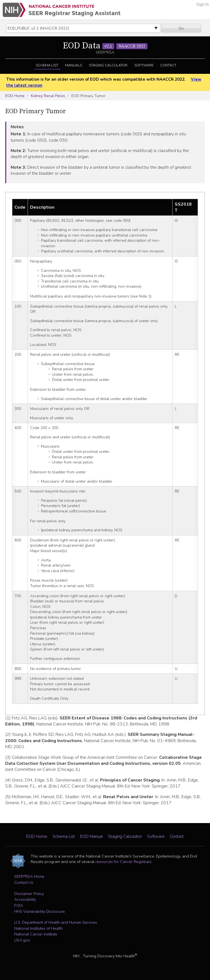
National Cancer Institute (36, 934)
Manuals (74, 65)
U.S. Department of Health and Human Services (56, 922)
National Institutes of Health (38, 928)
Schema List (47, 65)
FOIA (19, 905)
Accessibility (25, 899)
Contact (168, 65)
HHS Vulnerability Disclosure (40, 911)
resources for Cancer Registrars (123, 862)
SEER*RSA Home (29, 876)
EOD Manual (91, 836)
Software (144, 65)
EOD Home (15, 96)
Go (181, 28)
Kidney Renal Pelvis (48, 96)
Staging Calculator (108, 65)
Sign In (202, 4)
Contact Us (24, 882)
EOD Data (105, 46)
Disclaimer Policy (29, 894)
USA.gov (22, 940)
